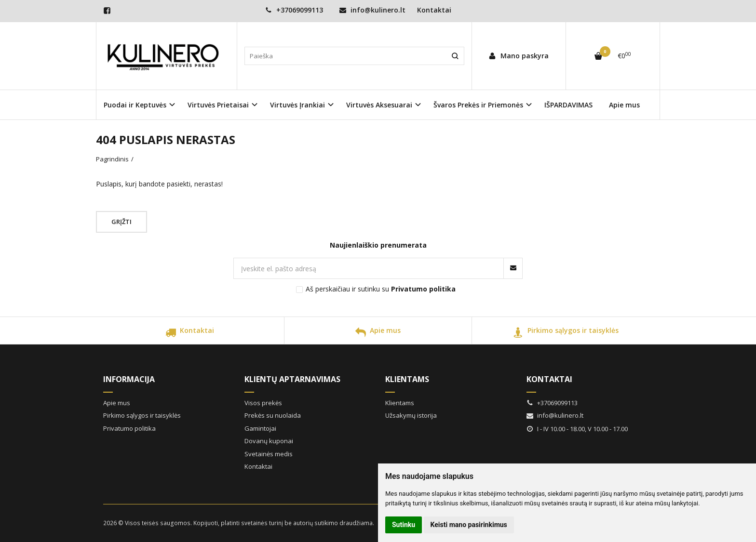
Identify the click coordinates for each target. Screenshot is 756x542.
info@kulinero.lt (372, 10)
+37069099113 (294, 10)
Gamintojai (260, 428)
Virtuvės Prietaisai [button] (218, 105)
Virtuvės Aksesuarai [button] (379, 105)
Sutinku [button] (404, 525)
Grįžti (121, 222)
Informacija (129, 379)
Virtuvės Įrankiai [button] (297, 105)
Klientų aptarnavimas (292, 379)
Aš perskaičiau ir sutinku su (381, 289)
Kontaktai (434, 10)
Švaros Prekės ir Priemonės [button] (478, 105)
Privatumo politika (129, 428)
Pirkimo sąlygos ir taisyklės (566, 334)
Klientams (407, 379)
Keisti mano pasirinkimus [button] (469, 525)
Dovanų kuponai (269, 441)
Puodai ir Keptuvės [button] (135, 105)
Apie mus (624, 105)
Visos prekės (263, 403)
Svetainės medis (269, 454)
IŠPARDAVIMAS (568, 105)
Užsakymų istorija (411, 415)
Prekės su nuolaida (273, 415)
